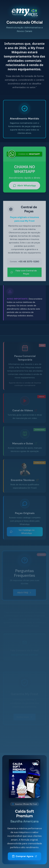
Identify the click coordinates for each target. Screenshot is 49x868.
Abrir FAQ (24, 592)
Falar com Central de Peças (24, 273)
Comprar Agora (24, 858)
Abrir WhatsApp (24, 186)
